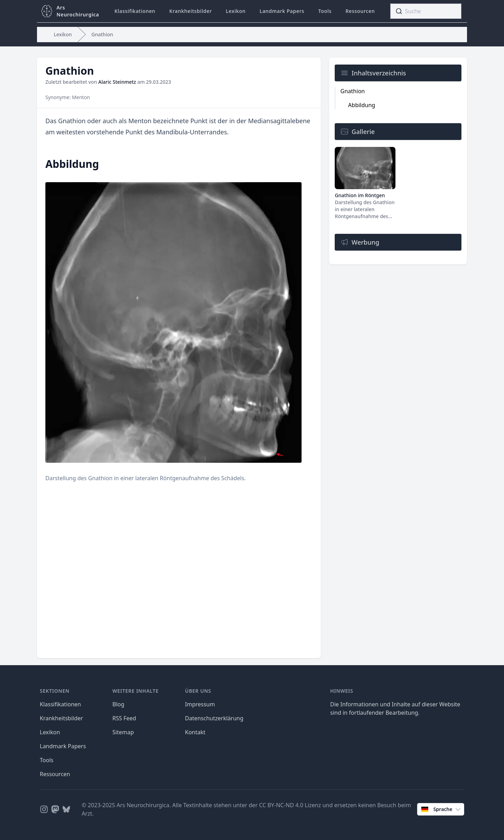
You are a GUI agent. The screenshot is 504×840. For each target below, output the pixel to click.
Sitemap (123, 732)
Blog (118, 704)
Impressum (200, 704)
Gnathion (102, 34)
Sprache (441, 809)
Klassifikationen (135, 11)
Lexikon (236, 11)
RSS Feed (124, 718)
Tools (325, 11)
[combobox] (426, 11)
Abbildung (362, 105)
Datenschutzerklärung (214, 718)
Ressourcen (360, 11)
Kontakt (195, 732)
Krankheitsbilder (191, 11)
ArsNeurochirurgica (78, 11)
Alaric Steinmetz (117, 82)
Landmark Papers (282, 11)
